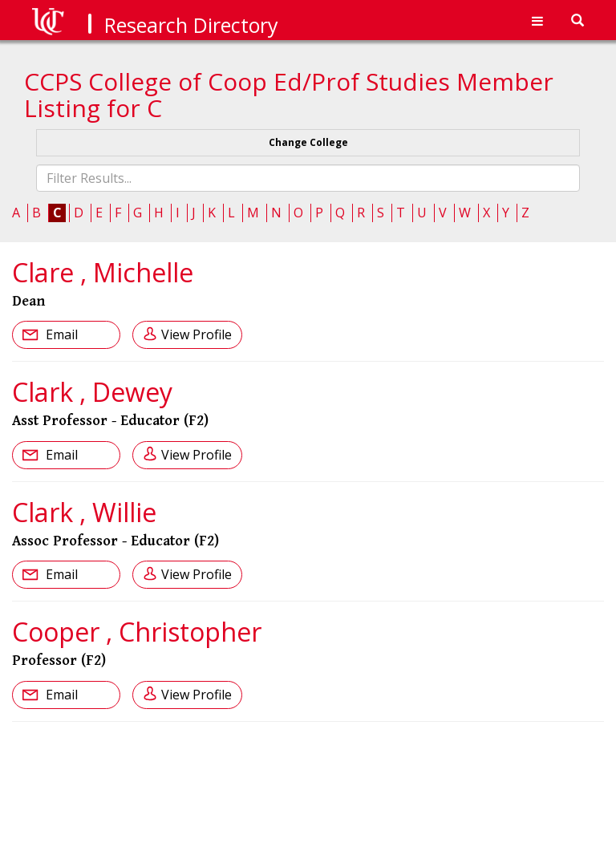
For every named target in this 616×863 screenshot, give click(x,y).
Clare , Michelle (103, 272)
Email (60, 334)
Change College (308, 142)
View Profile (197, 334)
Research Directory (191, 25)
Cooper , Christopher (137, 632)
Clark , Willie (84, 512)
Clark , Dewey (92, 392)
